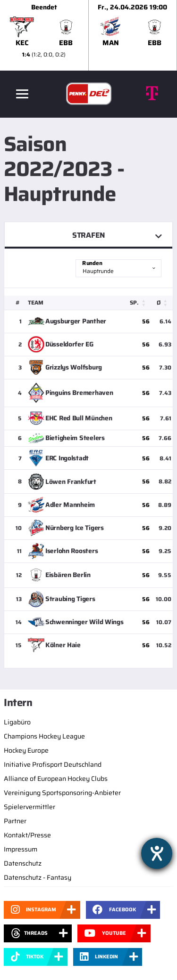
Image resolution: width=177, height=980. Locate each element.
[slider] (88, 35)
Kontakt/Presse (27, 835)
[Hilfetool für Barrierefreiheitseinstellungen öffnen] (157, 853)
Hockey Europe (26, 750)
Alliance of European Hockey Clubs (56, 779)
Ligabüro (17, 722)
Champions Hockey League (44, 736)
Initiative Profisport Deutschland (53, 764)
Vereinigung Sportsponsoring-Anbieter (62, 793)
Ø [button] (159, 302)
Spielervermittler (29, 807)
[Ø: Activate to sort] (164, 303)
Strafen (88, 235)
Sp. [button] (134, 302)
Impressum (21, 849)
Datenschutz (23, 863)
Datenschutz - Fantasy (38, 877)
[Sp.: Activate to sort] (140, 303)
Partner (15, 821)
